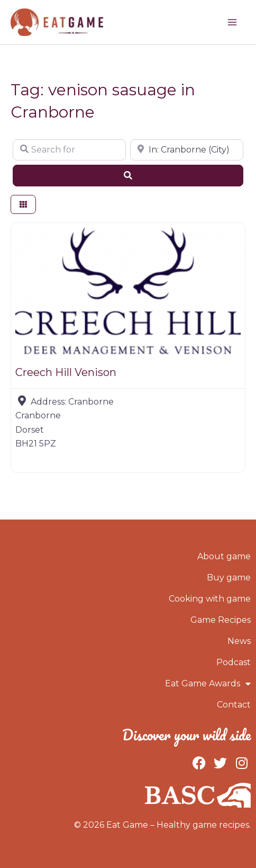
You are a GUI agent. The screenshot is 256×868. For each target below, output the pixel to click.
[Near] (187, 150)
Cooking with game (210, 599)
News (239, 641)
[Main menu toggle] (232, 22)
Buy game (229, 578)
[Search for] (69, 150)
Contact (234, 705)
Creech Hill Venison (66, 372)
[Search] (128, 175)
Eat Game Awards (208, 684)
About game (224, 556)
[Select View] (23, 205)
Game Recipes (221, 620)
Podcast (234, 662)
